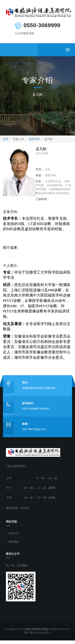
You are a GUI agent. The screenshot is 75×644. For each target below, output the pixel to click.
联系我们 (14, 542)
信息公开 (14, 533)
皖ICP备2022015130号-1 (37, 633)
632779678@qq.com (34, 429)
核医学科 (34, 139)
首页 (6, 139)
